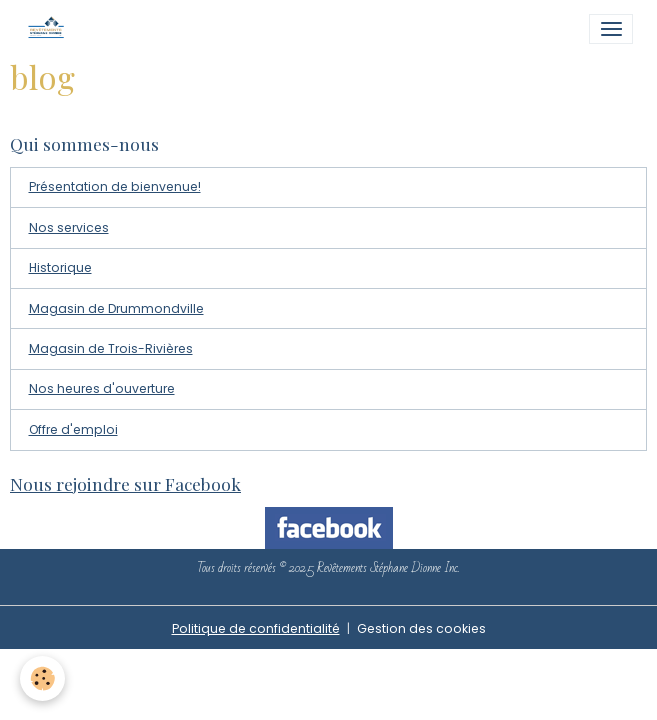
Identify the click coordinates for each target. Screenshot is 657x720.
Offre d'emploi (73, 429)
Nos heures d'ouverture (102, 388)
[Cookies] (42, 678)
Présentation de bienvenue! (115, 186)
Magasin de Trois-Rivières (111, 348)
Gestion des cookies (421, 628)
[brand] (50, 29)
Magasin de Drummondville (116, 308)
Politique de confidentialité (256, 628)
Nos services (69, 227)
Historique (60, 267)
